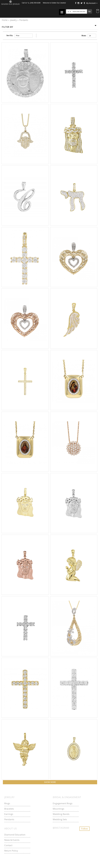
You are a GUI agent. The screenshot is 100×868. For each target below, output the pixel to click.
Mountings (58, 809)
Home (5, 20)
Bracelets (9, 809)
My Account (92, 3)
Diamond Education (15, 835)
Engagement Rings (63, 803)
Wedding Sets (60, 819)
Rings (7, 803)
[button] (98, 11)
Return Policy (11, 851)
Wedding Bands (61, 814)
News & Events (12, 840)
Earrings (9, 814)
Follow (85, 829)
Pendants (9, 819)
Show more (50, 782)
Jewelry (13, 20)
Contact (8, 845)
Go (89, 11)
